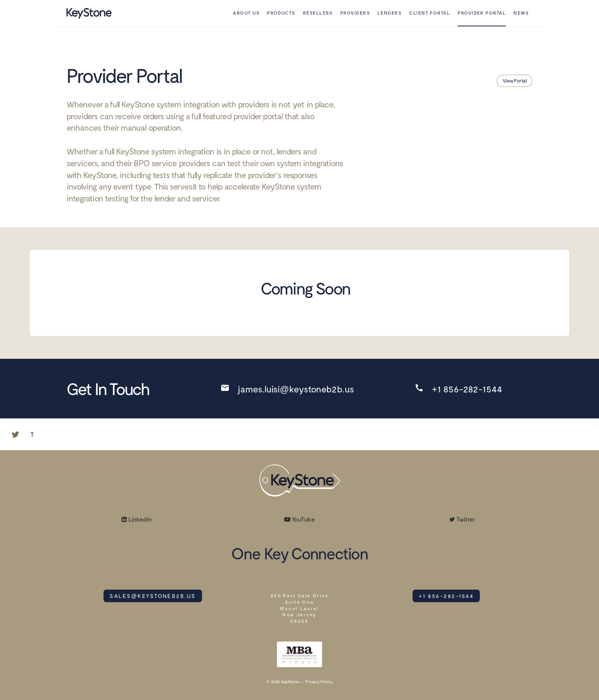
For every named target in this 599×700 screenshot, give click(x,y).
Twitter (462, 519)
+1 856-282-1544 (446, 596)
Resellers (318, 13)
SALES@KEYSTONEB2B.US (153, 596)
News (521, 13)
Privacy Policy (319, 681)
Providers (355, 13)
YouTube (299, 519)
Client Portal (430, 13)
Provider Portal (482, 13)
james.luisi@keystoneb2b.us (295, 389)
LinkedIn (137, 519)
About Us (246, 13)
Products (281, 13)
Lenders (389, 13)
